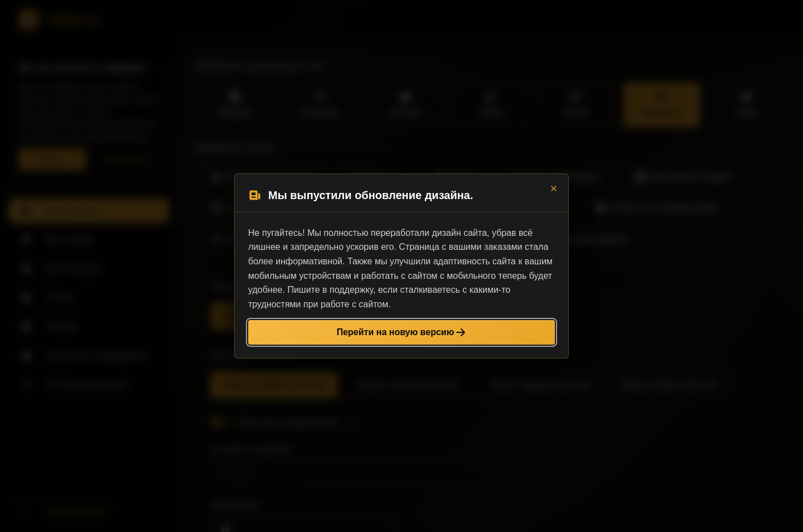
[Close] (554, 188)
